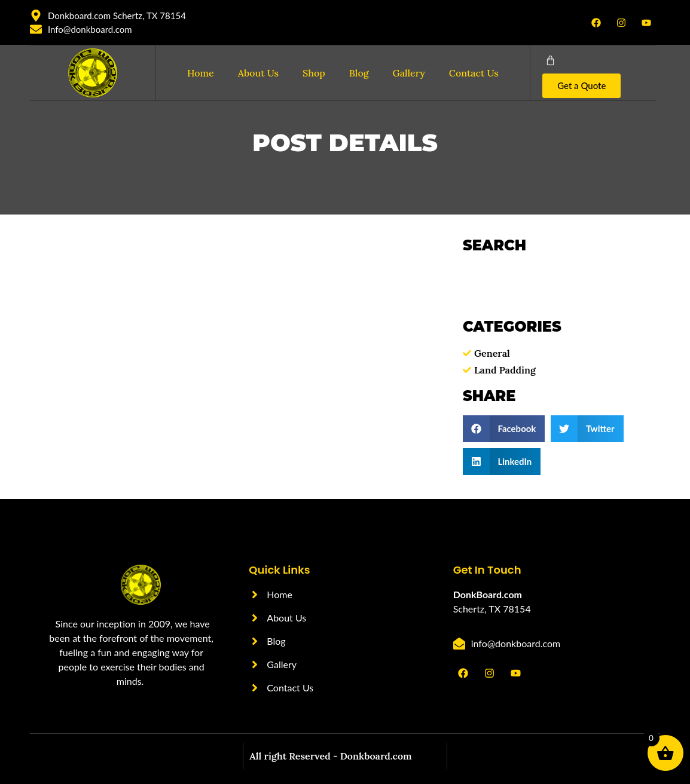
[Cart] (550, 61)
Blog (359, 73)
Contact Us (474, 73)
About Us (258, 73)
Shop (314, 73)
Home (201, 73)
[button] (504, 429)
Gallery (409, 73)
